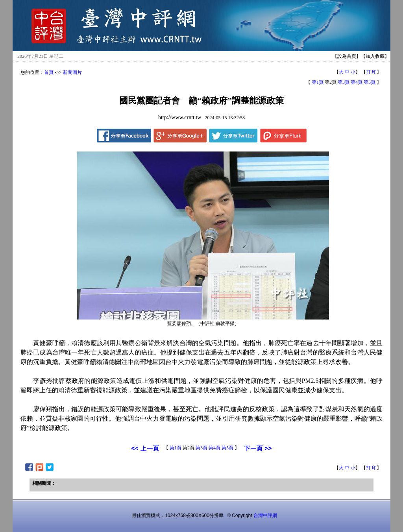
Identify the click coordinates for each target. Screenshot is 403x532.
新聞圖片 (72, 72)
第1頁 (318, 82)
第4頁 (357, 82)
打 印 (371, 72)
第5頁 (370, 82)
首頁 (49, 72)
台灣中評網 (265, 515)
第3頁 (344, 82)
